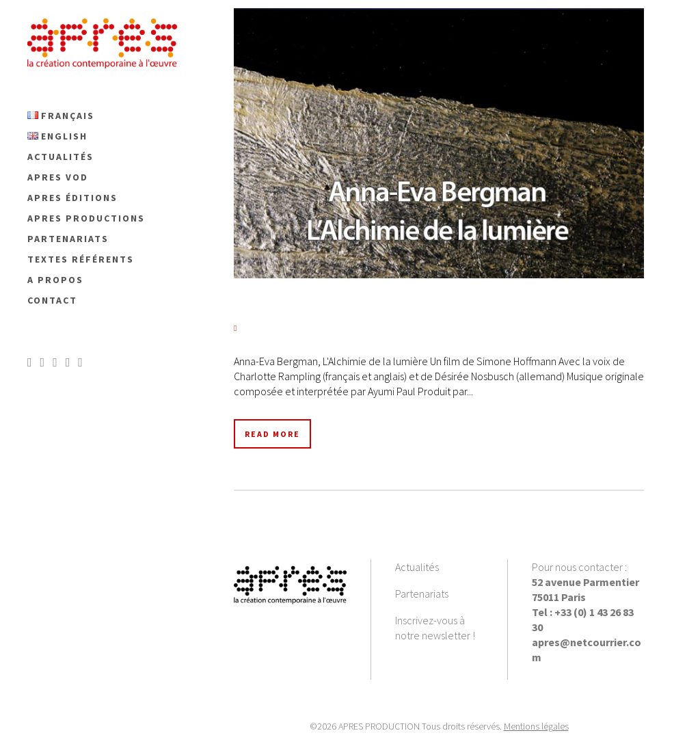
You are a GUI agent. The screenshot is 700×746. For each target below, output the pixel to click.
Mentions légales (536, 726)
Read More (272, 434)
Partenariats (422, 594)
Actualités (417, 567)
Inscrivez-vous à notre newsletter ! (435, 628)
